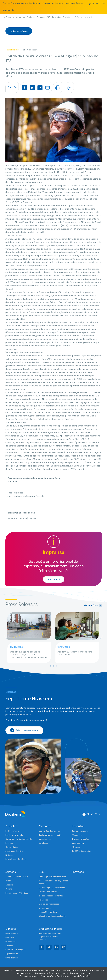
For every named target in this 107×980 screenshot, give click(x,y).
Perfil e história (12, 831)
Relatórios (43, 900)
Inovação (56, 17)
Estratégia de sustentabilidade (52, 877)
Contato (66, 17)
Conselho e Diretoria (19, 3)
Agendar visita (12, 954)
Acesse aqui (54, 579)
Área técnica (78, 843)
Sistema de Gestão (14, 851)
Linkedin (23, 518)
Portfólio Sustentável (82, 851)
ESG (48, 17)
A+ (9, 88)
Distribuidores (35, 3)
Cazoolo (9, 885)
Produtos (31, 17)
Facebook (13, 518)
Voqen (8, 881)
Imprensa (59, 3)
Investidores (70, 3)
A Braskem (9, 17)
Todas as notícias (19, 31)
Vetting (9, 889)
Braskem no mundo (14, 835)
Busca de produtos (81, 839)
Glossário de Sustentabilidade (52, 916)
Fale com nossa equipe (24, 730)
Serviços (41, 17)
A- (15, 88)
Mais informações (82, 976)
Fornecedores (48, 3)
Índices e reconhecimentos (51, 896)
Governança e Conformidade (19, 839)
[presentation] (5, 636)
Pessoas (80, 3)
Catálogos (44, 843)
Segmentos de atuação (49, 831)
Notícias (9, 855)
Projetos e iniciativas (48, 892)
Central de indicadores (49, 904)
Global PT (96, 4)
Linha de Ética (12, 958)
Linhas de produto (80, 831)
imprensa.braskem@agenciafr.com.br (26, 496)
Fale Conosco (12, 934)
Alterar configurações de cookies (56, 976)
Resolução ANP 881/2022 (17, 893)
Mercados (20, 17)
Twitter (32, 518)
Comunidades (12, 847)
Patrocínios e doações (15, 859)
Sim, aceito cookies (29, 976)
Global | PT (90, 814)
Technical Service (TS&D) (50, 835)
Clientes (6, 3)
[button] (50, 666)
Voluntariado (8, 10)
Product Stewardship (48, 912)
